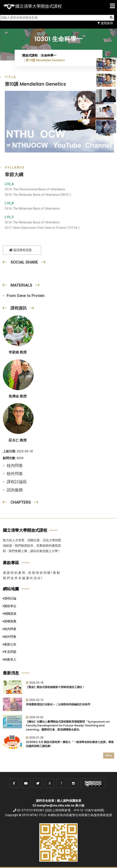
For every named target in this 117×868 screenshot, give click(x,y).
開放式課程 (30, 55)
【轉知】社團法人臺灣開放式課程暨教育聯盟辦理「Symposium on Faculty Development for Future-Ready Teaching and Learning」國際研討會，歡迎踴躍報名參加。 (68, 726)
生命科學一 (49, 55)
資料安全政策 (45, 801)
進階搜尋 (105, 23)
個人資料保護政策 (69, 801)
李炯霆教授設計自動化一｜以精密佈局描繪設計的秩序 (58, 704)
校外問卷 (15, 474)
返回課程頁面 (20, 250)
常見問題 (10, 652)
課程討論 (10, 598)
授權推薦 (10, 621)
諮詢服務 (15, 490)
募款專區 (11, 563)
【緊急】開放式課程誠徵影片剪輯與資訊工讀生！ (55, 687)
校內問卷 (15, 466)
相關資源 (10, 614)
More (109, 755)
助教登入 (10, 659)
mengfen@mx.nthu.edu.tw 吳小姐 (61, 805)
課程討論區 (17, 482)
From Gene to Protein (26, 296)
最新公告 (10, 644)
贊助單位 (10, 606)
